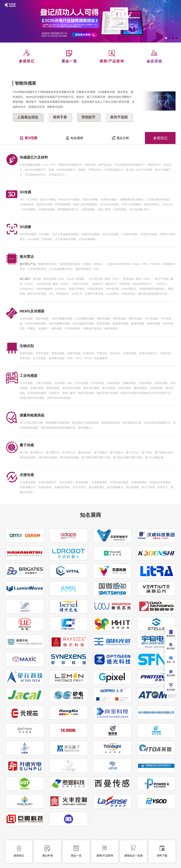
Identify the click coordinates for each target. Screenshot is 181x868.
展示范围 (28, 138)
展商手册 (60, 117)
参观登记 (160, 138)
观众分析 (120, 138)
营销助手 (89, 117)
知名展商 (74, 138)
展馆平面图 (119, 117)
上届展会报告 (28, 117)
